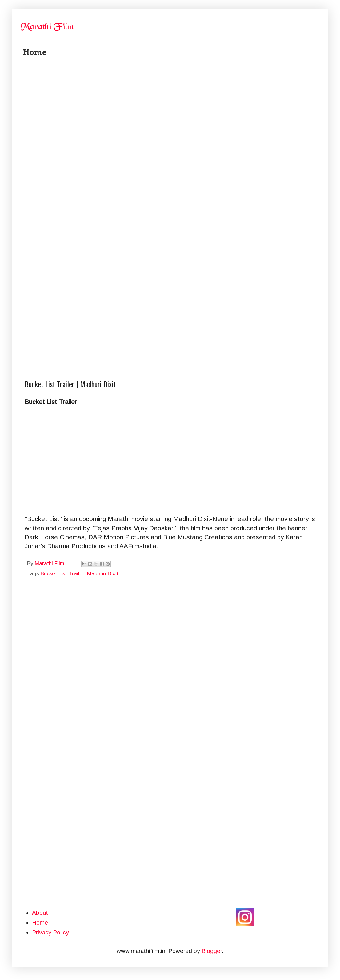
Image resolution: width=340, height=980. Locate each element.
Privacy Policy (50, 932)
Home (35, 52)
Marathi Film (50, 563)
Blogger (212, 951)
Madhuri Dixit (103, 574)
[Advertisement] (71, 142)
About (40, 913)
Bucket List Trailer (62, 574)
